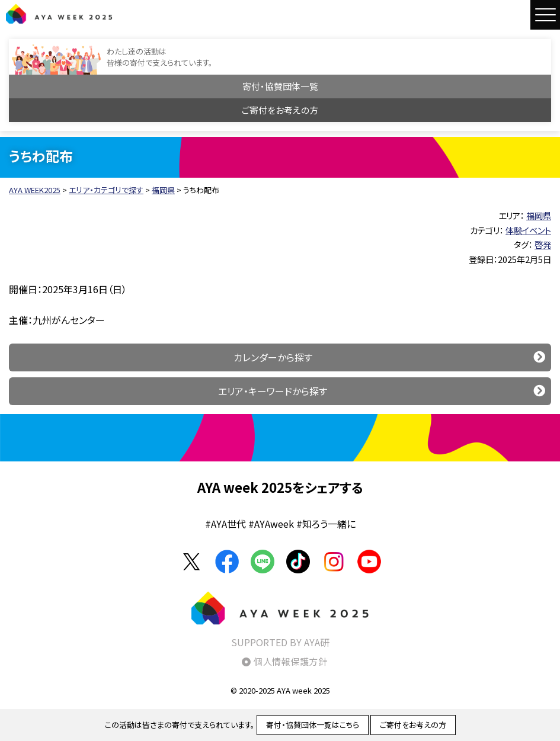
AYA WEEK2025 (59, 14)
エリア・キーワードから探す (273, 391)
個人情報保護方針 (290, 661)
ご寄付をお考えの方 (280, 110)
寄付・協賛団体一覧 (280, 86)
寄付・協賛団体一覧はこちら (313, 725)
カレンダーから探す (273, 357)
